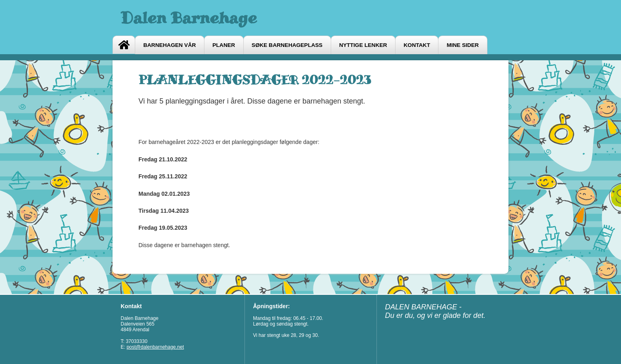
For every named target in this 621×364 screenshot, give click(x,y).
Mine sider (463, 45)
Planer (224, 45)
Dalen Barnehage (189, 18)
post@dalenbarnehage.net (155, 347)
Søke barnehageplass (287, 45)
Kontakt (417, 45)
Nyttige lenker (363, 45)
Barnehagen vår (170, 45)
